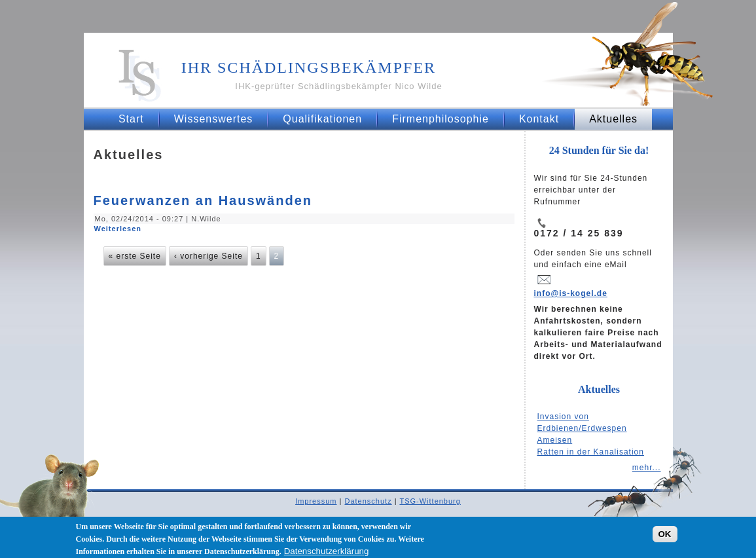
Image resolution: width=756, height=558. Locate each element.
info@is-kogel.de (571, 293)
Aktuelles (613, 119)
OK (665, 536)
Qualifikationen (322, 119)
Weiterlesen (118, 229)
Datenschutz (368, 501)
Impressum (316, 501)
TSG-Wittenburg (430, 501)
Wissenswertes (214, 119)
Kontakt (539, 119)
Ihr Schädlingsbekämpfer (309, 67)
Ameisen (555, 440)
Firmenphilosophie (441, 119)
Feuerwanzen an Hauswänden (203, 200)
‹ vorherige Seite (208, 256)
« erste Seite (135, 256)
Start (131, 119)
